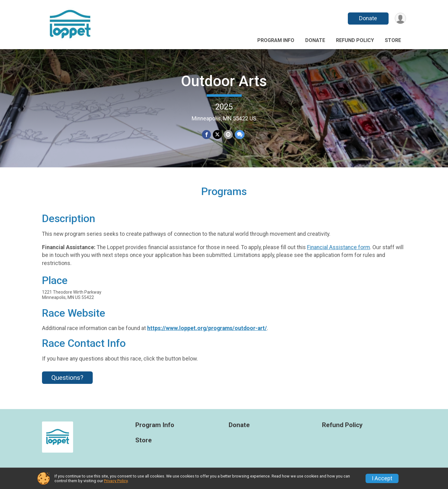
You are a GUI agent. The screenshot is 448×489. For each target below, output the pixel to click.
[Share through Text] (239, 135)
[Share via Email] (228, 135)
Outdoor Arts (224, 81)
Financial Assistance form (338, 247)
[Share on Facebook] (206, 135)
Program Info (276, 40)
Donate (368, 18)
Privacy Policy (116, 481)
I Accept (382, 478)
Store (393, 40)
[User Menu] (400, 19)
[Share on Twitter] (217, 135)
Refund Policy (355, 40)
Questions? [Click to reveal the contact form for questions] (67, 378)
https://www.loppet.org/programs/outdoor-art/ (207, 328)
